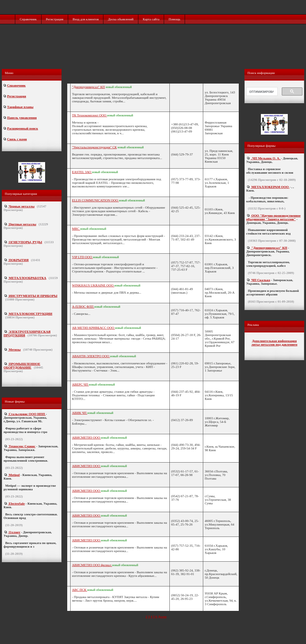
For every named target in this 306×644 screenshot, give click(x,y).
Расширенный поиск (23, 128)
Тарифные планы (20, 107)
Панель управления (22, 118)
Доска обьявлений (121, 19)
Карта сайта (151, 19)
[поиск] (261, 92)
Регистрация (55, 19)
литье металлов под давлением (274, 344)
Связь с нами (17, 139)
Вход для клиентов (86, 19)
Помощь (174, 19)
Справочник (28, 19)
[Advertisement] (154, 53)
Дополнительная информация (274, 341)
